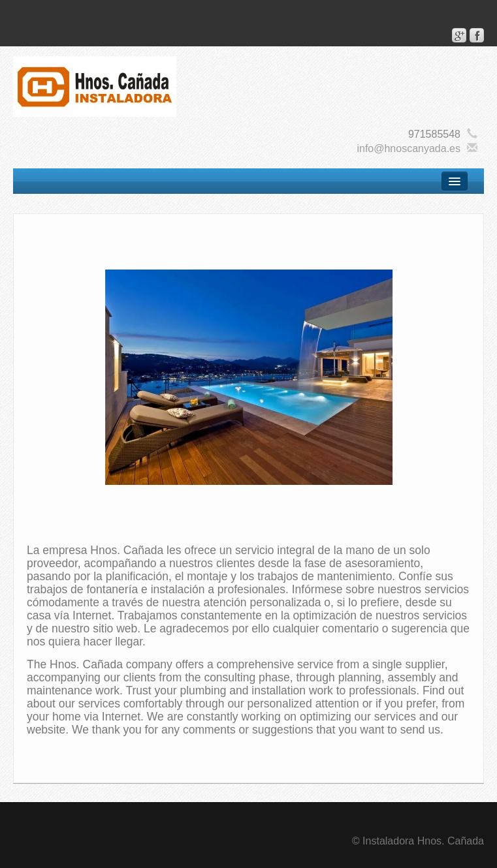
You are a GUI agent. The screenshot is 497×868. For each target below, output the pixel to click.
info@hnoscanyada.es (409, 148)
